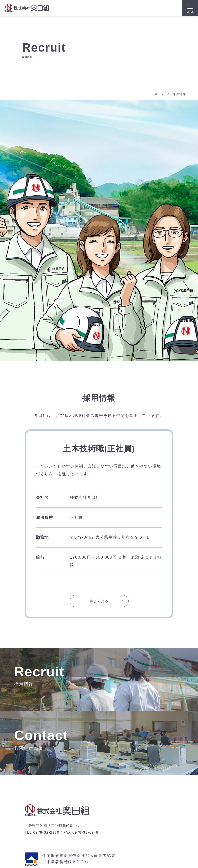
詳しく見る (99, 601)
